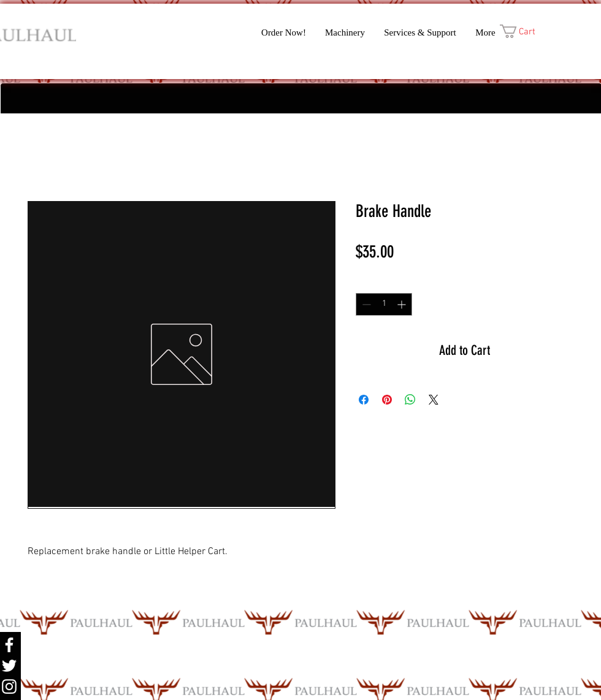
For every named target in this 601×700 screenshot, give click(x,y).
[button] (526, 31)
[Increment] (403, 304)
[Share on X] (434, 400)
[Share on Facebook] (364, 400)
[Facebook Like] (221, 63)
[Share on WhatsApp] (410, 400)
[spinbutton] (384, 304)
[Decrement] (365, 304)
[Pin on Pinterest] (387, 400)
